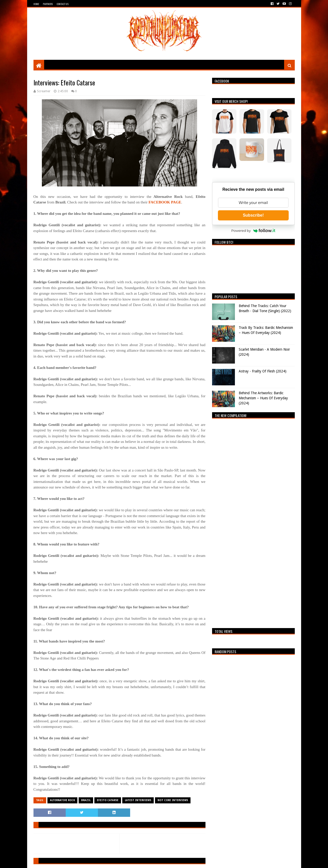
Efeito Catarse (108, 800)
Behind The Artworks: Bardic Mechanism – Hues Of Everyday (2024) (263, 398)
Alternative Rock (62, 800)
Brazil (86, 800)
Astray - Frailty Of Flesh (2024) (263, 371)
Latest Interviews (138, 800)
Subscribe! (253, 215)
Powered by (253, 231)
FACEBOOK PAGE (165, 202)
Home (36, 4)
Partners (48, 4)
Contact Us (63, 4)
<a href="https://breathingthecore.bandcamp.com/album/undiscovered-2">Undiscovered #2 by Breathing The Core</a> (253, 522)
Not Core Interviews (173, 800)
